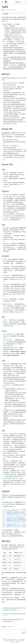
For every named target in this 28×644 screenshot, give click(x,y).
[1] (14, 506)
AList (5, 451)
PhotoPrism (6, 204)
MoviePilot (6, 243)
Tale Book (6, 266)
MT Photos (6, 194)
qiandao (5, 352)
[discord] (16, 2)
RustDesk (6, 461)
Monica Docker (8, 445)
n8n (4, 334)
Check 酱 (6, 471)
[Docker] (14, 632)
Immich (5, 214)
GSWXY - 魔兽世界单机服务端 (11, 322)
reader (5, 259)
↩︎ (20, 610)
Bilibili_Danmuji (8, 304)
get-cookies (12, 354)
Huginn (5, 178)
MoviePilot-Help (9, 247)
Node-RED (6, 336)
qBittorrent (6, 364)
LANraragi (6, 275)
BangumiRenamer (7, 532)
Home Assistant (8, 340)
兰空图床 (6, 218)
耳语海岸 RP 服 (8, 326)
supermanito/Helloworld (10, 348)
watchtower (7, 385)
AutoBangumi (7, 236)
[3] (6, 601)
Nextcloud (6, 455)
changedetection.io (17, 476)
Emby (5, 228)
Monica (5, 434)
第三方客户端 (19, 279)
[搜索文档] (22, 2)
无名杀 (5, 320)
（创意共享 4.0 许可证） (9, 641)
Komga (5, 299)
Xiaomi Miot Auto (8, 346)
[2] (23, 594)
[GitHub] (19, 2)
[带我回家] (7, 2)
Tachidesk (6, 284)
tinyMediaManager (7, 502)
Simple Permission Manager (11, 118)
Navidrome (6, 239)
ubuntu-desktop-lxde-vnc (11, 478)
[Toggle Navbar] (26, 2)
